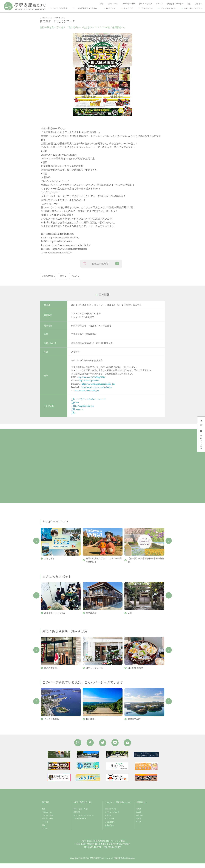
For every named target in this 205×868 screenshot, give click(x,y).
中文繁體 (139, 820)
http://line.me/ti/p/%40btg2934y (92, 382)
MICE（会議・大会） (81, 813)
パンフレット (147, 8)
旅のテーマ (111, 8)
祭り (62, 281)
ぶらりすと (128, 8)
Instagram (77, 414)
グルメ (74, 281)
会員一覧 (108, 820)
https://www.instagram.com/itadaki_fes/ (98, 388)
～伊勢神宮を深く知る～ (87, 8)
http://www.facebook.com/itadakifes (97, 392)
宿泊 (44, 830)
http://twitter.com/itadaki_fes (87, 395)
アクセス (45, 833)
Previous (36, 545)
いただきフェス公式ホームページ (88, 404)
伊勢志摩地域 (47, 281)
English (139, 817)
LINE (75, 407)
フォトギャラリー (168, 8)
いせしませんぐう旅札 (193, 8)
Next (169, 545)
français (139, 826)
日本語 (139, 813)
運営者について (110, 813)
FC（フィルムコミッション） (84, 820)
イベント (51, 15)
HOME (42, 15)
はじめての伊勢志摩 (59, 8)
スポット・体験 (48, 820)
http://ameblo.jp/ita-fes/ (89, 385)
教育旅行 (77, 817)
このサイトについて (112, 817)
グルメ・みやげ (48, 823)
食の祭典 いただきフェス (69, 15)
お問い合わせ (110, 830)
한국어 (139, 823)
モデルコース (47, 817)
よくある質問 (110, 826)
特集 (44, 813)
